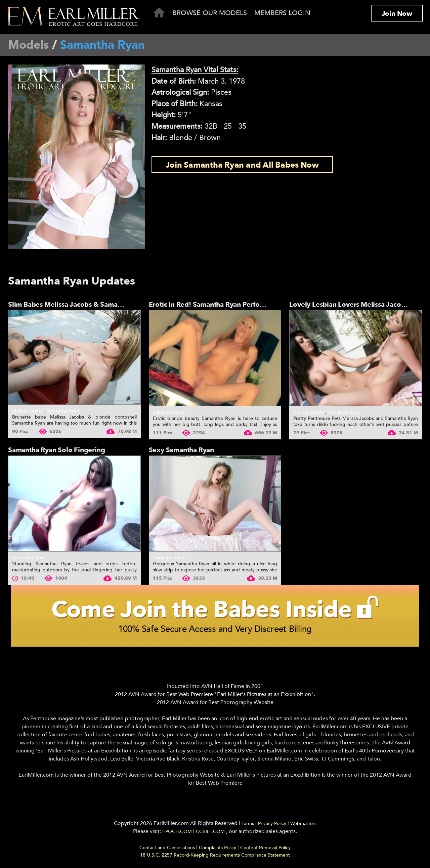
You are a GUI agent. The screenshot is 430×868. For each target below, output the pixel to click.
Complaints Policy (218, 848)
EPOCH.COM (177, 832)
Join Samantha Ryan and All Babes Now (242, 165)
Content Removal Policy (265, 848)
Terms (248, 823)
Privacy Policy (272, 823)
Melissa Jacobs (28, 411)
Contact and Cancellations (167, 848)
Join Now (397, 14)
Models (28, 45)
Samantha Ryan (63, 411)
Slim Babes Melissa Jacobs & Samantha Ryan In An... (90, 305)
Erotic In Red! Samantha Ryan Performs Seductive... (229, 305)
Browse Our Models (210, 13)
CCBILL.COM (211, 832)
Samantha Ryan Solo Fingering (56, 450)
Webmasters (303, 823)
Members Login (282, 13)
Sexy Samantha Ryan (181, 450)
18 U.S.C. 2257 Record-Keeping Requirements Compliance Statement (215, 855)
